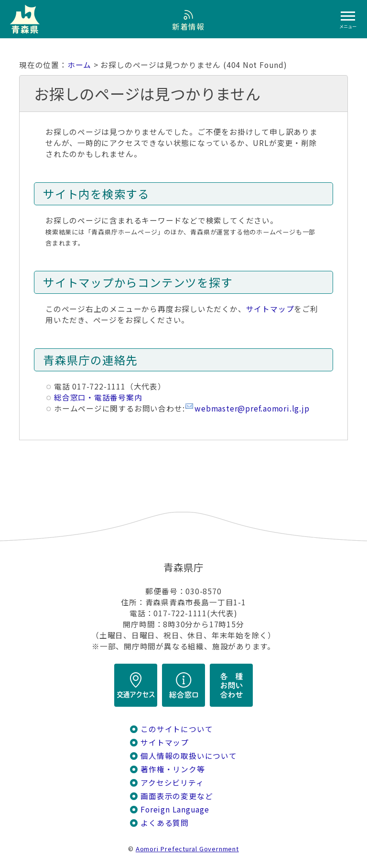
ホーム (79, 65)
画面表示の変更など (177, 796)
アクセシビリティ (172, 783)
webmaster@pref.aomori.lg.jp (252, 408)
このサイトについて (177, 729)
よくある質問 (165, 823)
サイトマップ (270, 309)
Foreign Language (175, 809)
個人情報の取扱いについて (189, 756)
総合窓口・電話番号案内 (98, 397)
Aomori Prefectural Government (187, 849)
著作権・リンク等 (173, 769)
